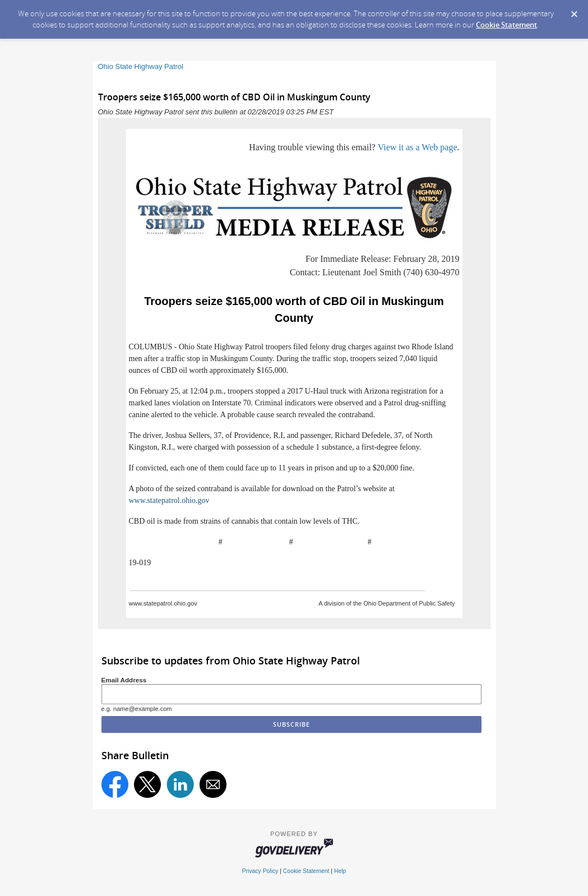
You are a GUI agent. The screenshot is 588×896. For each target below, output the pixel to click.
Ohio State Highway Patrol (141, 66)
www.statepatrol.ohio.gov (169, 500)
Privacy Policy (260, 871)
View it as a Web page (418, 147)
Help (340, 871)
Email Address (124, 680)
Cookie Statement (506, 25)
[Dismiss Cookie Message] (574, 11)
